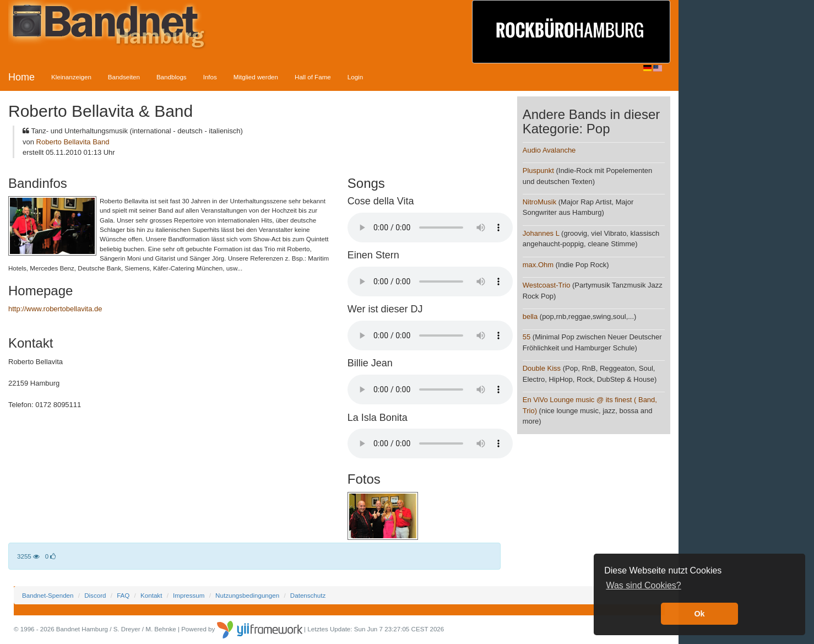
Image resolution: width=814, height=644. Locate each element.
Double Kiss (542, 368)
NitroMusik (539, 202)
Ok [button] (699, 614)
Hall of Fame (313, 77)
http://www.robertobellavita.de (55, 309)
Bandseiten (124, 77)
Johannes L (541, 233)
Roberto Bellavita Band (73, 142)
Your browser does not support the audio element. (430, 228)
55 (527, 337)
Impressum (189, 595)
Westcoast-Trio (547, 285)
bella (530, 316)
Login (355, 77)
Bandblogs (172, 77)
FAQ (123, 595)
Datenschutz (308, 595)
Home (21, 77)
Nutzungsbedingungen (247, 595)
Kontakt (151, 595)
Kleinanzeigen (71, 77)
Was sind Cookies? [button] (643, 585)
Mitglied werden (256, 77)
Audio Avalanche (549, 150)
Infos (210, 77)
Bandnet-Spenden (48, 595)
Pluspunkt (538, 171)
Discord (95, 595)
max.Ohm (538, 265)
